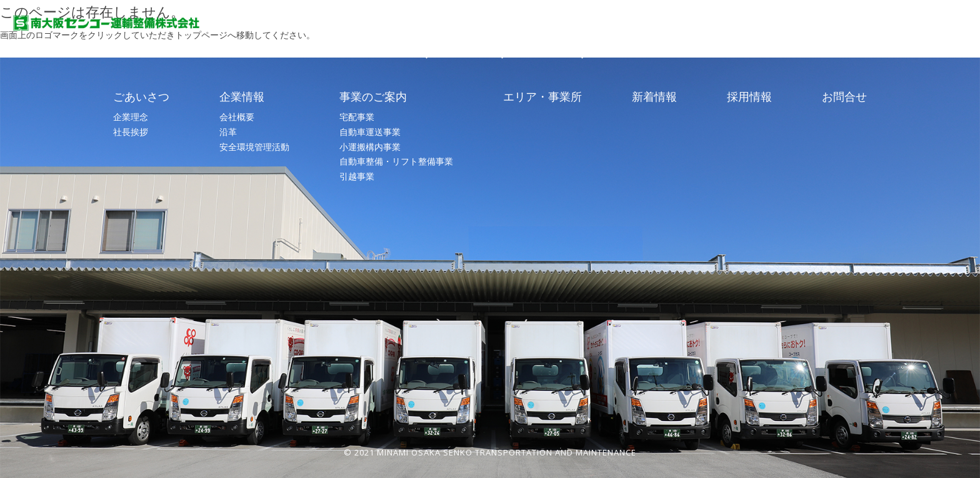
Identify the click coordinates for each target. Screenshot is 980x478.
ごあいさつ (426, 39)
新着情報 (759, 39)
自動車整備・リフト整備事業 (396, 161)
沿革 (228, 132)
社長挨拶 (131, 132)
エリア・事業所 (675, 39)
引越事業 (357, 176)
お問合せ (902, 39)
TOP (359, 39)
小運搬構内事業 (370, 147)
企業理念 (131, 117)
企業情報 (502, 39)
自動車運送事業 (370, 132)
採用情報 (831, 39)
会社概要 (237, 117)
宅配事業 (357, 117)
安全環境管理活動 (254, 147)
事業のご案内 (582, 39)
